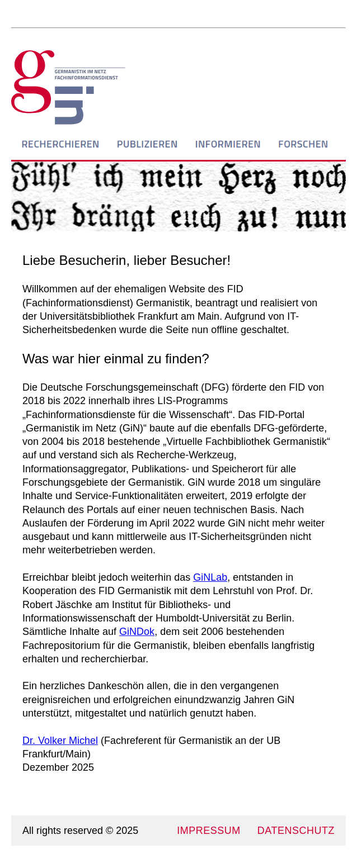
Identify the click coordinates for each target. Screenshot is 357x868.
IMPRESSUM (209, 831)
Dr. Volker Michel (60, 741)
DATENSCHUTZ (296, 831)
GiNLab (210, 577)
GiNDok (137, 632)
